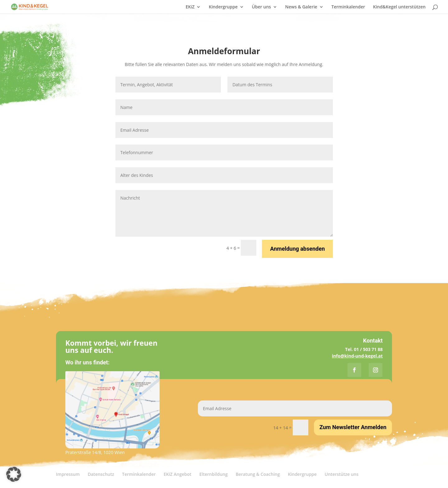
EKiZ (190, 7)
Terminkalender (348, 7)
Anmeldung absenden (297, 249)
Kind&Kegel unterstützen (399, 7)
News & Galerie (301, 7)
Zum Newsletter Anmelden (353, 427)
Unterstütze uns (342, 474)
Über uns (261, 7)
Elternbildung (214, 474)
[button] (14, 474)
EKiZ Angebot (177, 474)
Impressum (68, 474)
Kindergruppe (223, 7)
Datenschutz (101, 474)
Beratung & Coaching (258, 474)
